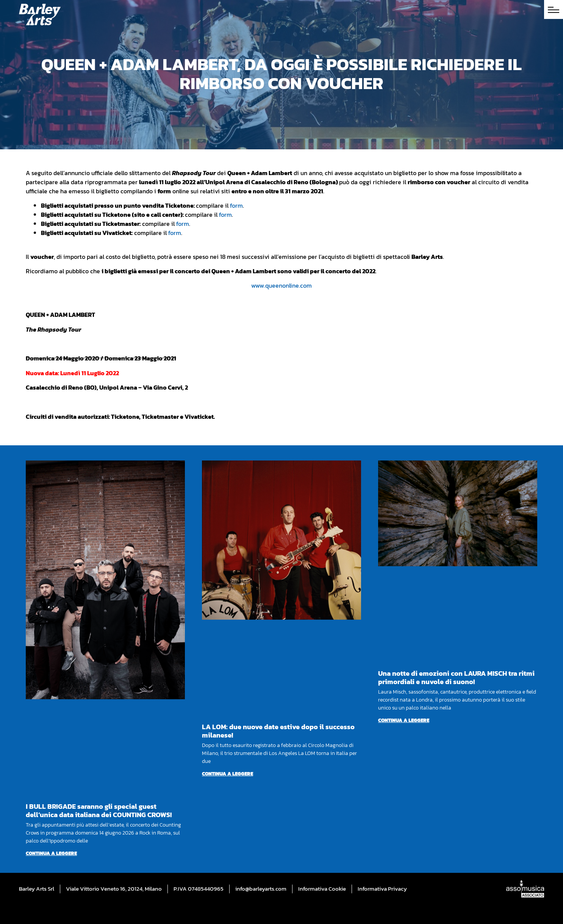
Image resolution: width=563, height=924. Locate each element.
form (236, 205)
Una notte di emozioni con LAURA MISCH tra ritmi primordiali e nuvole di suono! (456, 677)
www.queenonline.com (281, 285)
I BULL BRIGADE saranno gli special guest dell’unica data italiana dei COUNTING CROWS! (99, 810)
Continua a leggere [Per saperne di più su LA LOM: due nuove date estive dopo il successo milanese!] (228, 774)
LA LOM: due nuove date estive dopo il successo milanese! (278, 731)
